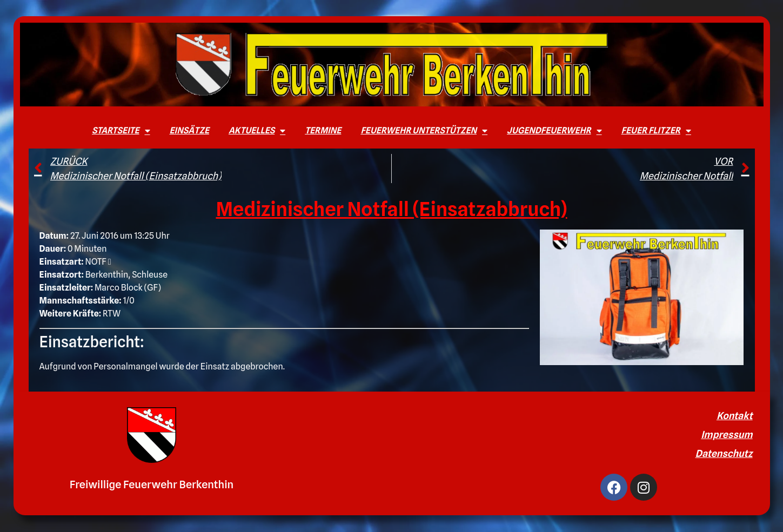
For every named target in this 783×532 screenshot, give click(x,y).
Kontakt (735, 416)
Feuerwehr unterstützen (424, 131)
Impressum (727, 435)
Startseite (121, 131)
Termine (323, 130)
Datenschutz (724, 453)
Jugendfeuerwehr (554, 131)
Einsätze (189, 130)
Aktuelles (257, 131)
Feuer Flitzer (656, 131)
